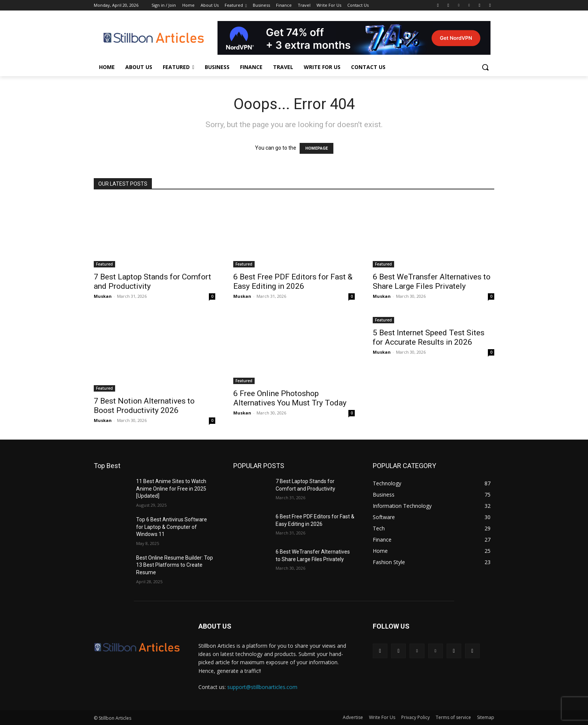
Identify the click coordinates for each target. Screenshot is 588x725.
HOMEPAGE (316, 148)
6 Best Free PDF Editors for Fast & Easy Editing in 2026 (293, 281)
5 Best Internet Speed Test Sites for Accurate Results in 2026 (429, 337)
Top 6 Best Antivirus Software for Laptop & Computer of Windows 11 (172, 527)
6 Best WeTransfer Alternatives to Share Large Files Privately (432, 281)
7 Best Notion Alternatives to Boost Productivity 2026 (144, 406)
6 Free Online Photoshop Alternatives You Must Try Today (290, 398)
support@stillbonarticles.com (262, 687)
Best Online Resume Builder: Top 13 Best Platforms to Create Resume (175, 565)
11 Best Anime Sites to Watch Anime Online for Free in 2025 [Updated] (171, 489)
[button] (485, 67)
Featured (104, 264)
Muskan (103, 296)
